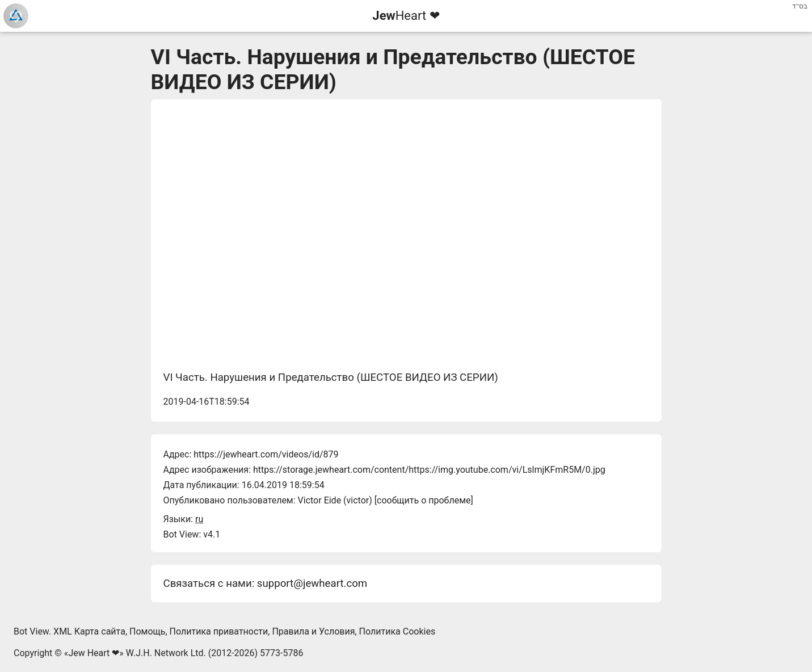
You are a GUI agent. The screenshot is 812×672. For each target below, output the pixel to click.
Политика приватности (219, 631)
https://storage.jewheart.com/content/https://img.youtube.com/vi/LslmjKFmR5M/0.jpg (429, 470)
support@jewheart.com (312, 583)
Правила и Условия (313, 631)
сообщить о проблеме (424, 500)
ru (199, 519)
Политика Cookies (397, 631)
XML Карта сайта (89, 631)
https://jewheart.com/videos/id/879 (266, 454)
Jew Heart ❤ (94, 653)
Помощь (147, 631)
